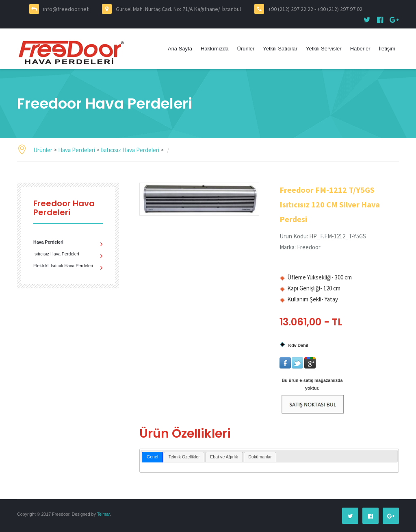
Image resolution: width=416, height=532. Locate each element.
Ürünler (246, 49)
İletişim (387, 49)
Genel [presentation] (152, 457)
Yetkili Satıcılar (280, 49)
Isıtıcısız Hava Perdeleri (131, 150)
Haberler (360, 49)
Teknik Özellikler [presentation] (184, 457)
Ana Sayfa (180, 49)
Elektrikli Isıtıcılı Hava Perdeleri (63, 266)
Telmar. (104, 514)
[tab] (152, 457)
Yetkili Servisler (324, 49)
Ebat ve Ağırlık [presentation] (224, 457)
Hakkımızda (215, 49)
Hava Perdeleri (77, 150)
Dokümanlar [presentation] (260, 457)
